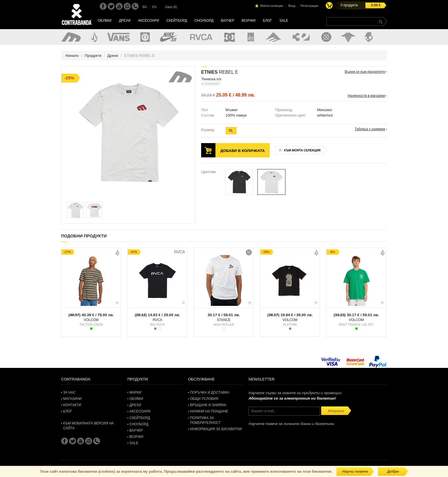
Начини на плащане (209, 411)
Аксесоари (149, 21)
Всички (249, 21)
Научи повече (355, 471)
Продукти (93, 56)
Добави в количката (242, 151)
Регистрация (309, 6)
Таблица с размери (370, 129)
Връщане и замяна (208, 405)
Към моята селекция (302, 150)
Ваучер (228, 21)
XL (231, 131)
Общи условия (204, 399)
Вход (292, 6)
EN (154, 7)
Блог (267, 21)
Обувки (105, 21)
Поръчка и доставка (210, 392)
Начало (72, 56)
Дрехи (125, 21)
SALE (284, 21)
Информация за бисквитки (216, 429)
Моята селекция (272, 6)
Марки (135, 392)
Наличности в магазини (366, 96)
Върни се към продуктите (365, 72)
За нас (69, 392)
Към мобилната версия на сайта (88, 426)
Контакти (72, 405)
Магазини (72, 399)
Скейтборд (177, 21)
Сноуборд (204, 21)
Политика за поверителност (205, 420)
